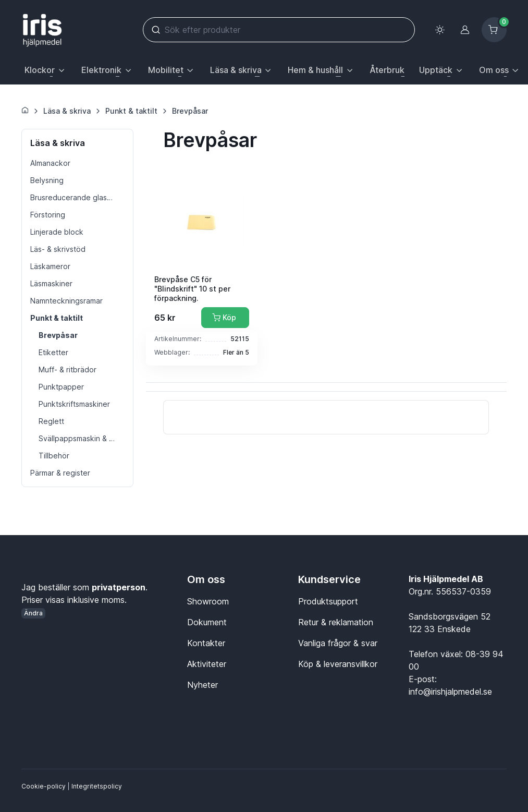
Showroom (208, 601)
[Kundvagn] (494, 30)
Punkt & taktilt (131, 111)
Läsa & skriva (67, 111)
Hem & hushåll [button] (315, 70)
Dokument (207, 622)
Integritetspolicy (97, 786)
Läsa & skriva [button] (236, 70)
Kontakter (206, 643)
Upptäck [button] (436, 70)
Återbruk (387, 70)
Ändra (33, 613)
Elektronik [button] (101, 70)
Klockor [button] (40, 70)
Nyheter (202, 685)
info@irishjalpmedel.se (450, 692)
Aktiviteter (207, 664)
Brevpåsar (190, 111)
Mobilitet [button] (166, 70)
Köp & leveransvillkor (338, 664)
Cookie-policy (44, 786)
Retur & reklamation (336, 622)
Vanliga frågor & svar (338, 643)
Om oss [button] (494, 70)
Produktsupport (328, 601)
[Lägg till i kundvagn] (225, 318)
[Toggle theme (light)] (440, 30)
